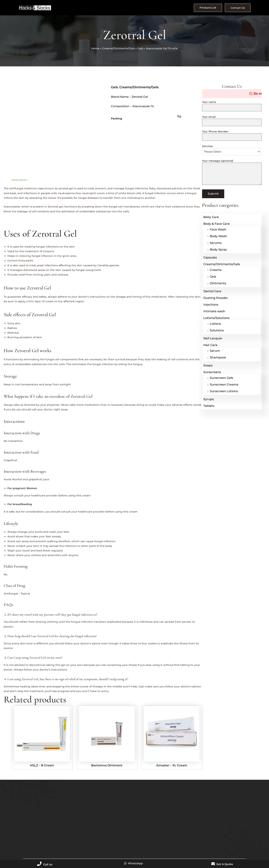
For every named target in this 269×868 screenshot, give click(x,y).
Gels (140, 48)
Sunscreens (212, 372)
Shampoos (218, 357)
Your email (232, 121)
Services (232, 150)
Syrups (209, 399)
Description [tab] (19, 180)
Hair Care (210, 345)
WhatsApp (133, 863)
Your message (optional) (232, 173)
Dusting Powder (216, 298)
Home (95, 48)
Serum (215, 351)
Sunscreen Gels (221, 378)
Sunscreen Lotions (224, 391)
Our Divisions (153, 8)
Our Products (127, 8)
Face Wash (218, 229)
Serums (216, 243)
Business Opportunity (98, 8)
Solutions (217, 330)
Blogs (171, 8)
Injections (211, 305)
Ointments (218, 283)
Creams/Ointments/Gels (118, 48)
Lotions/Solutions (216, 318)
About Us (74, 8)
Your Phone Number (232, 135)
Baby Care (211, 217)
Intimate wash (214, 311)
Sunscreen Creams (224, 384)
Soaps (208, 365)
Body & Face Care (216, 224)
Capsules (210, 257)
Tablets (209, 406)
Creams (216, 270)
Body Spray (218, 249)
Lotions (215, 324)
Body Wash (218, 236)
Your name (232, 106)
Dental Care (212, 291)
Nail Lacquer (213, 338)
